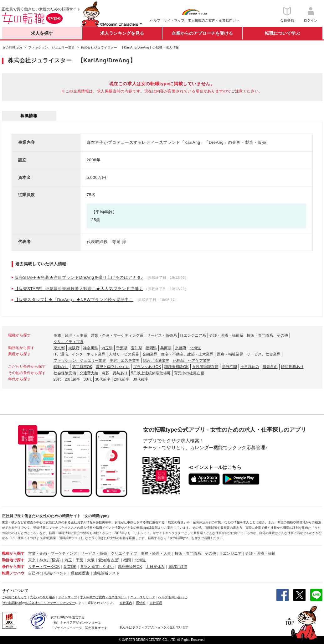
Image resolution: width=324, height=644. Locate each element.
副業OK (70, 567)
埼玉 (68, 560)
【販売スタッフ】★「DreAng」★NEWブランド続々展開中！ (74, 300)
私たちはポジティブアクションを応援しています (154, 627)
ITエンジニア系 (193, 335)
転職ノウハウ (13, 573)
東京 (32, 560)
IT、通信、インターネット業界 (80, 354)
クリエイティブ (124, 553)
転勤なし (61, 367)
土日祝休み (250, 367)
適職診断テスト (106, 573)
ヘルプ (155, 20)
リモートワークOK (44, 567)
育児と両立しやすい (113, 367)
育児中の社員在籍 (189, 373)
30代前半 (103, 379)
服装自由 (270, 367)
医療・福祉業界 (230, 354)
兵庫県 (166, 348)
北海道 (195, 348)
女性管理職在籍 (205, 367)
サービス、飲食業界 (264, 354)
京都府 (181, 348)
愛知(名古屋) (109, 560)
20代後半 (72, 379)
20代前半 (122, 379)
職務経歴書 (80, 573)
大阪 (91, 560)
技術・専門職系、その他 (267, 335)
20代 (57, 379)
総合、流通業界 (156, 361)
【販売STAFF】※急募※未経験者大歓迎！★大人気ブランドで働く (79, 289)
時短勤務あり (292, 367)
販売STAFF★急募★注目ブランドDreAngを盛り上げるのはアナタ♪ (79, 277)
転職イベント (56, 573)
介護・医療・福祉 (260, 553)
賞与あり (120, 373)
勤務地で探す (13, 560)
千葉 (80, 560)
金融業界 (150, 354)
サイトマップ (174, 20)
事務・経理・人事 (156, 553)
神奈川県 (90, 348)
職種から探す (13, 553)
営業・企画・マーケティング (53, 553)
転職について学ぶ (282, 33)
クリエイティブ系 (69, 342)
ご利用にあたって (14, 597)
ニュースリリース (143, 597)
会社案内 (126, 603)
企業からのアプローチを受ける (202, 33)
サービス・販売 (94, 553)
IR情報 (141, 603)
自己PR (35, 573)
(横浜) (56, 560)
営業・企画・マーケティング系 (117, 335)
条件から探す (13, 567)
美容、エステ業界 (125, 361)
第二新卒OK (82, 367)
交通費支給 (89, 373)
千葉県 (122, 348)
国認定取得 (178, 567)
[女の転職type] (12, 603)
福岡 (127, 560)
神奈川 (45, 560)
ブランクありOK (147, 367)
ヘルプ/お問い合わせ (173, 597)
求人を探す (42, 33)
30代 (87, 379)
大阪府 (74, 348)
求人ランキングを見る (122, 33)
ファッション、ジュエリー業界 (80, 361)
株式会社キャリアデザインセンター (50, 603)
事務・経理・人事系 (70, 335)
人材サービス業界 (124, 354)
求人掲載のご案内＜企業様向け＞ (214, 20)
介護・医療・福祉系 (226, 335)
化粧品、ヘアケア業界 (192, 361)
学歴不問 (229, 367)
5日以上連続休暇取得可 (151, 373)
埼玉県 (107, 348)
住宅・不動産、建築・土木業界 (187, 354)
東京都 (59, 348)
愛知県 (136, 348)
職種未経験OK (176, 367)
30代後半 (140, 379)
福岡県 (151, 348)
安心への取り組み (43, 597)
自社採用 (156, 603)
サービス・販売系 (162, 335)
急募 (105, 373)
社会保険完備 (65, 373)
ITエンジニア (231, 553)
